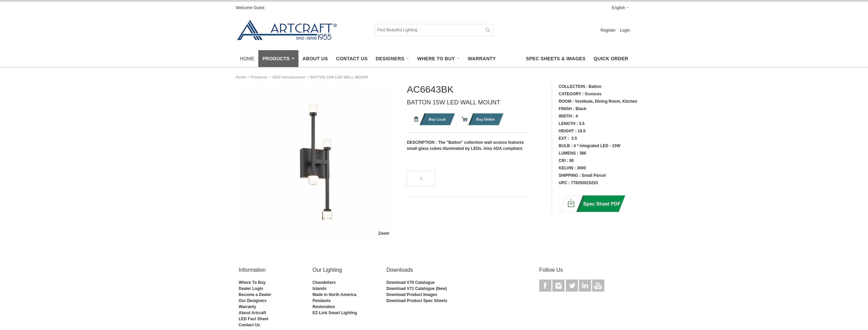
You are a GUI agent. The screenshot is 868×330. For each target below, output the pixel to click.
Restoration (324, 307)
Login (625, 30)
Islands (320, 289)
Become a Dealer (255, 295)
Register (608, 30)
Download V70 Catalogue (411, 283)
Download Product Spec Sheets (417, 301)
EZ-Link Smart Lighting (335, 313)
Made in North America (335, 295)
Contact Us (249, 325)
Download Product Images (412, 295)
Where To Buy (252, 283)
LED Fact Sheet (254, 319)
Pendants (322, 301)
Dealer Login (251, 289)
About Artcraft (252, 313)
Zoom (384, 233)
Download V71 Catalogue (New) (417, 289)
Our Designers (253, 301)
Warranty (248, 307)
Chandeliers (324, 283)
